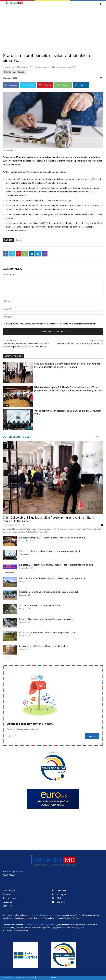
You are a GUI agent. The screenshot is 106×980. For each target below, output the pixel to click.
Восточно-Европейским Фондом (38, 925)
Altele (6, 382)
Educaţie (22, 72)
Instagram (62, 895)
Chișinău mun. (23, 67)
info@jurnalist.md (17, 872)
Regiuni (12, 67)
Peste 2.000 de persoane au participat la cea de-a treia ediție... (47, 619)
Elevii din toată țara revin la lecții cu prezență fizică (80, 344)
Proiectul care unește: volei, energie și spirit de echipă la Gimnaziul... (49, 592)
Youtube (61, 902)
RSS (59, 898)
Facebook (61, 891)
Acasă (5, 67)
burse (19, 240)
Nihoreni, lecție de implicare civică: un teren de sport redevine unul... (49, 633)
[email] (46, 736)
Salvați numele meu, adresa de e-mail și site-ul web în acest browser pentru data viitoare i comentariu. (52, 324)
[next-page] (9, 659)
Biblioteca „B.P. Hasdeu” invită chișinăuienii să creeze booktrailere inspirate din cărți (56, 565)
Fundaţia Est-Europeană (42, 915)
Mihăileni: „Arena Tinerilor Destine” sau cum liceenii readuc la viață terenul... (53, 578)
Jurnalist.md (8, 525)
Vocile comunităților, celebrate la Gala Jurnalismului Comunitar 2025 (49, 551)
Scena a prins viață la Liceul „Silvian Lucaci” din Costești (44, 646)
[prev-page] (5, 659)
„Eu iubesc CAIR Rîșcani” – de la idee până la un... (41, 605)
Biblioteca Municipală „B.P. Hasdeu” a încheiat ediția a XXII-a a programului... (53, 538)
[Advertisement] (53, 29)
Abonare (92, 736)
